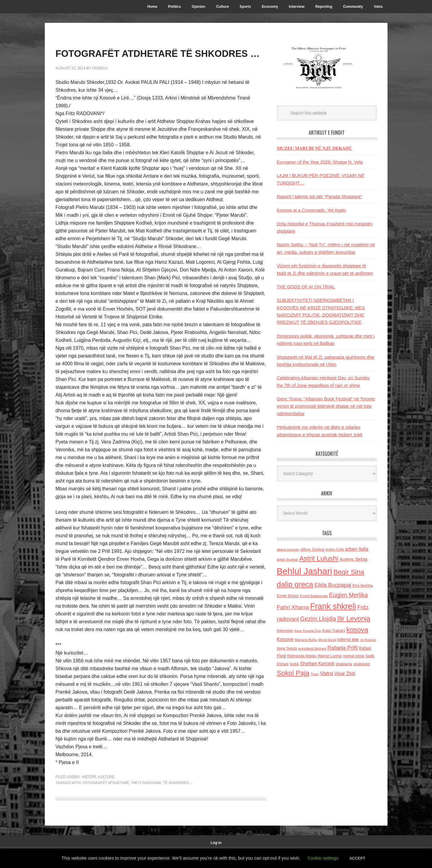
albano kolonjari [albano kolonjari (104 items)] (288, 550)
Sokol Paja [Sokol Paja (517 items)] (293, 673)
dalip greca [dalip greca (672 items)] (295, 584)
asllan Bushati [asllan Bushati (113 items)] (288, 560)
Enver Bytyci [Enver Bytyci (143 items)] (288, 596)
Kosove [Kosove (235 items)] (285, 639)
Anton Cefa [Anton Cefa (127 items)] (335, 550)
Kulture (106, 794)
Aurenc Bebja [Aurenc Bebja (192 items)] (353, 559)
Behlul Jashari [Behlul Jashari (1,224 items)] (305, 571)
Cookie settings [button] (323, 858)
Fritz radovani (146, 800)
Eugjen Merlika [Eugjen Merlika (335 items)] (348, 595)
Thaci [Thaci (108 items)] (315, 674)
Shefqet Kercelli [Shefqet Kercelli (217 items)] (317, 664)
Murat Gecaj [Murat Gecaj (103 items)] (327, 640)
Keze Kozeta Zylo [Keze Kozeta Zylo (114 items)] (308, 631)
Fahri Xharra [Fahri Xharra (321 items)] (293, 607)
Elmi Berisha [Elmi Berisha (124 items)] (363, 586)
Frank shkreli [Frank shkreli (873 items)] (333, 606)
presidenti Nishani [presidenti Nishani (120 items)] (312, 648)
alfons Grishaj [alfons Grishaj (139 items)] (312, 549)
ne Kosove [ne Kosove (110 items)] (368, 640)
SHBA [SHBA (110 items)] (294, 664)
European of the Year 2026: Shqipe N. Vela (320, 162)
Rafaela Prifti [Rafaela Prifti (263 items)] (343, 648)
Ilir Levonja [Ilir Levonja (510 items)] (354, 618)
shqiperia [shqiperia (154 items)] (344, 664)
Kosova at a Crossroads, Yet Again (312, 210)
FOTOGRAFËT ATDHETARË (106, 800)
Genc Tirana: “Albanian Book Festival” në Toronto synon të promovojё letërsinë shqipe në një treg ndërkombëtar (326, 406)
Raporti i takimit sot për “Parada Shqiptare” (320, 196)
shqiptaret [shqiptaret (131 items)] (362, 664)
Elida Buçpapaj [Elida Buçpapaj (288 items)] (333, 585)
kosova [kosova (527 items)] (357, 630)
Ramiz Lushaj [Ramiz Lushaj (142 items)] (330, 656)
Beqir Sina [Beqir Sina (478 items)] (349, 572)
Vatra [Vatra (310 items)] (326, 673)
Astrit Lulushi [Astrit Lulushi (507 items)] (319, 558)
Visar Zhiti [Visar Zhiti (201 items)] (345, 674)
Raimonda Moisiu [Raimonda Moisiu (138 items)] (302, 656)
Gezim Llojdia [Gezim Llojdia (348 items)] (318, 619)
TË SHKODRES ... (178, 800)
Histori (89, 794)
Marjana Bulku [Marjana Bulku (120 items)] (306, 640)
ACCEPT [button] (358, 858)
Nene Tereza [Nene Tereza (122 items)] (287, 649)
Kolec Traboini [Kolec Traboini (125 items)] (334, 631)
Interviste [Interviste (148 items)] (285, 631)
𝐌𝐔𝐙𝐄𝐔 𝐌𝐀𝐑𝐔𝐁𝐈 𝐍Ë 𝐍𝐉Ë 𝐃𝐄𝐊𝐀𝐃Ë (314, 148)
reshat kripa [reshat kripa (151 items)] (354, 656)
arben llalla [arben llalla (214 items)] (357, 549)
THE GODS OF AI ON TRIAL (306, 287)
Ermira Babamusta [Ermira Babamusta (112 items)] (314, 596)
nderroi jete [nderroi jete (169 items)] (348, 639)
